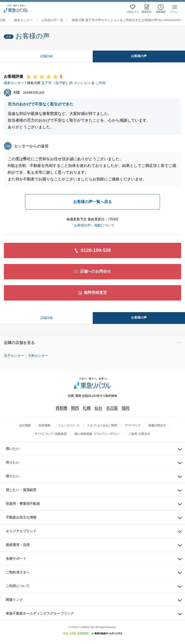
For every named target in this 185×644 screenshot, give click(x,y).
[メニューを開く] (175, 9)
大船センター (38, 355)
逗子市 (46, 83)
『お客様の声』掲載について (92, 225)
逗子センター (14, 355)
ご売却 (101, 83)
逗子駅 (61, 83)
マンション (82, 83)
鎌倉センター (14, 83)
